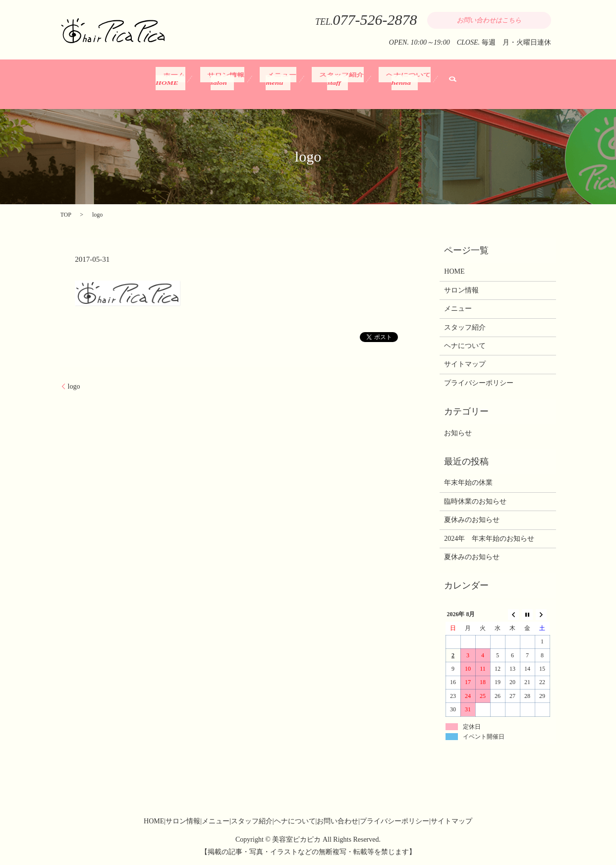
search (441, 83)
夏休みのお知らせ (472, 520)
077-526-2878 (375, 20)
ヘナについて (395, 83)
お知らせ (458, 433)
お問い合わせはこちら (489, 20)
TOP (66, 215)
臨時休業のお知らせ (475, 501)
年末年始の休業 (468, 483)
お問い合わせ (337, 821)
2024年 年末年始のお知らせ (489, 539)
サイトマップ (465, 364)
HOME (454, 271)
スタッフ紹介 (332, 83)
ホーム (180, 83)
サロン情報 (226, 83)
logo (74, 386)
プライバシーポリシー (479, 383)
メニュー (278, 83)
